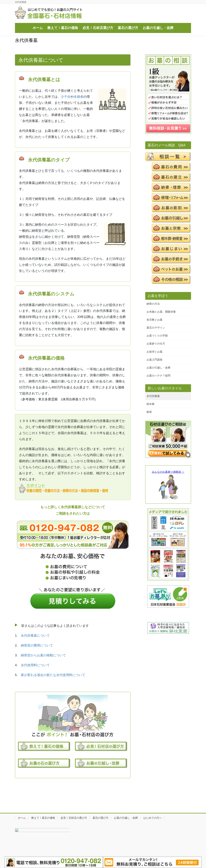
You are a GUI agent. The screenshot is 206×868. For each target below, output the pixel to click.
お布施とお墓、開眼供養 (161, 312)
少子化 (66, 97)
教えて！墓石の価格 (43, 818)
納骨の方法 (153, 304)
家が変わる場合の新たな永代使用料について (53, 675)
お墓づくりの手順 (157, 336)
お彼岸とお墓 (154, 352)
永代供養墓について (35, 636)
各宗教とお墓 (154, 320)
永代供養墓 (153, 396)
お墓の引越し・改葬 (158, 368)
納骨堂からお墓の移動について (43, 655)
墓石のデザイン (156, 328)
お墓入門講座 (154, 360)
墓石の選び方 (101, 818)
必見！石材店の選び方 (74, 818)
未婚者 (78, 97)
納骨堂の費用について (37, 645)
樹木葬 (151, 404)
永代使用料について (35, 665)
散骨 (149, 412)
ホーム (22, 818)
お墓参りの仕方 (156, 344)
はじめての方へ (153, 818)
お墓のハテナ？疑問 (158, 376)
